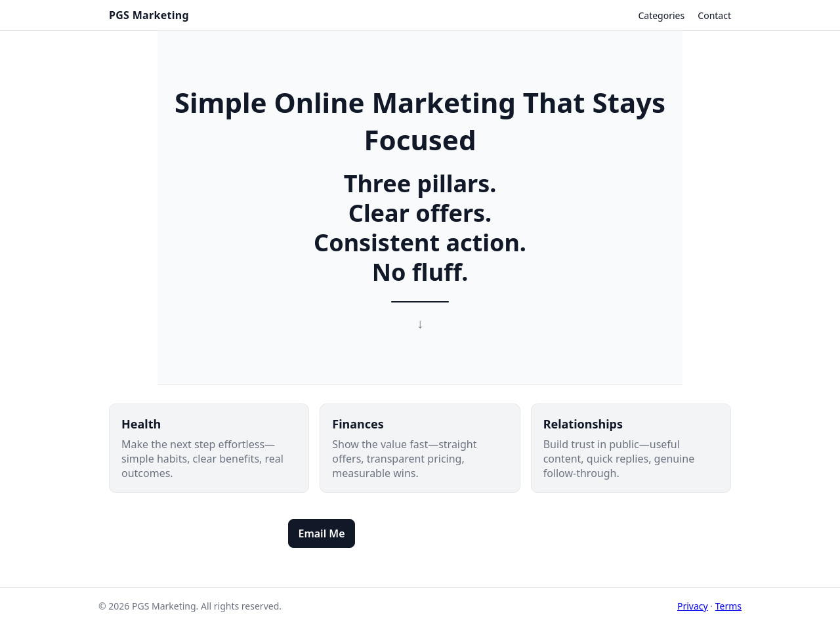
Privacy (693, 606)
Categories (661, 15)
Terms (728, 606)
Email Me (321, 533)
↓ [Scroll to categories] (420, 323)
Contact (714, 15)
